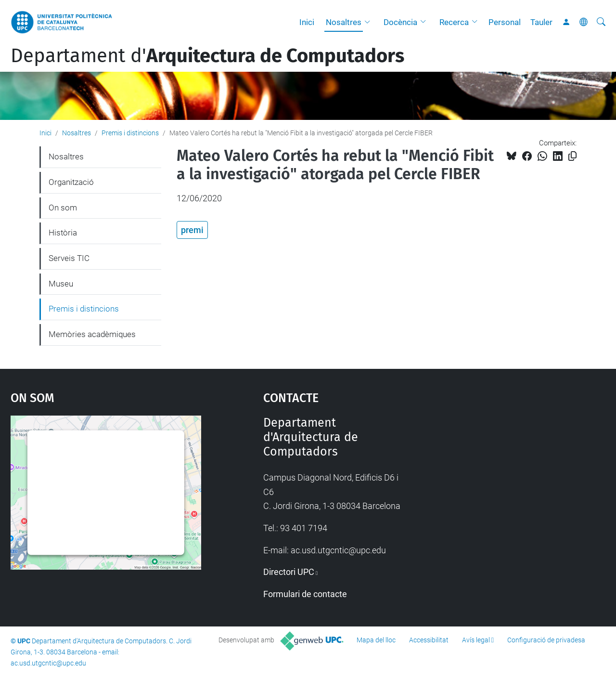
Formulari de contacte (305, 594)
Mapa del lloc (376, 640)
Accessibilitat (429, 640)
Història (63, 233)
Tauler (541, 22)
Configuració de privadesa (546, 640)
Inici (307, 22)
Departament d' (207, 56)
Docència (400, 22)
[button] (370, 22)
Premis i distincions (130, 133)
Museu (61, 284)
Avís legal (476, 640)
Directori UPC (289, 572)
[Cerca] (601, 22)
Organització (71, 182)
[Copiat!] (572, 156)
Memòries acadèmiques (92, 334)
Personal (505, 22)
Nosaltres (344, 22)
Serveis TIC (69, 258)
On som (63, 208)
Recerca (454, 22)
